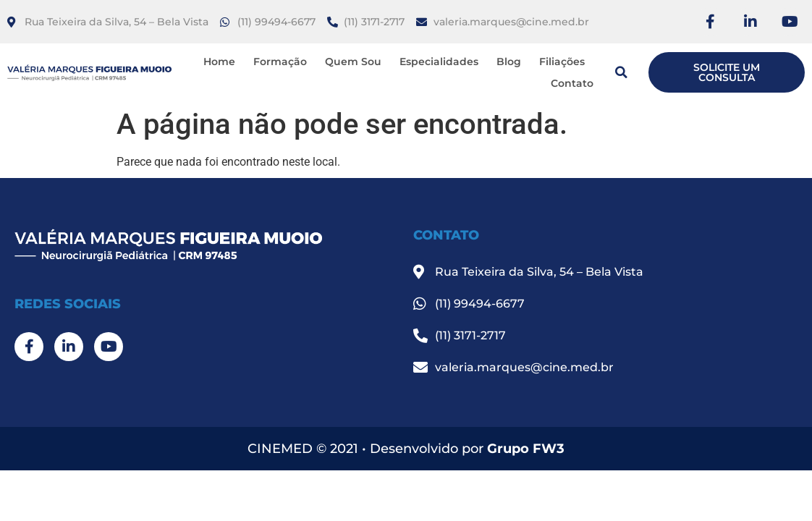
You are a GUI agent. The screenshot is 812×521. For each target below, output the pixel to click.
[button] (621, 72)
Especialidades (439, 62)
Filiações (562, 62)
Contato (572, 83)
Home (219, 62)
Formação (280, 62)
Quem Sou (353, 62)
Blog (509, 62)
